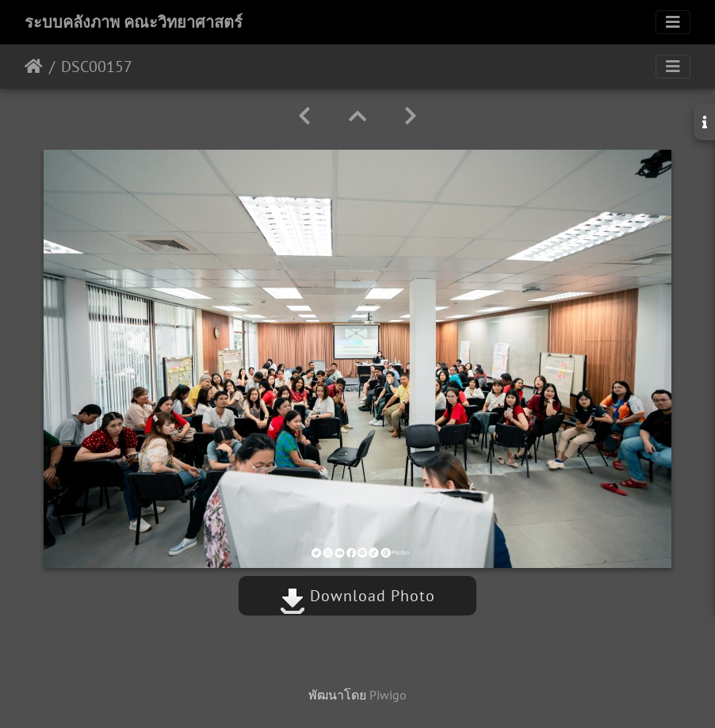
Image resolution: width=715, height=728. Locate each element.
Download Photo (357, 596)
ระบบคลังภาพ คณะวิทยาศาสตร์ (134, 22)
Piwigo (388, 695)
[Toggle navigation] (673, 22)
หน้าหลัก (34, 67)
